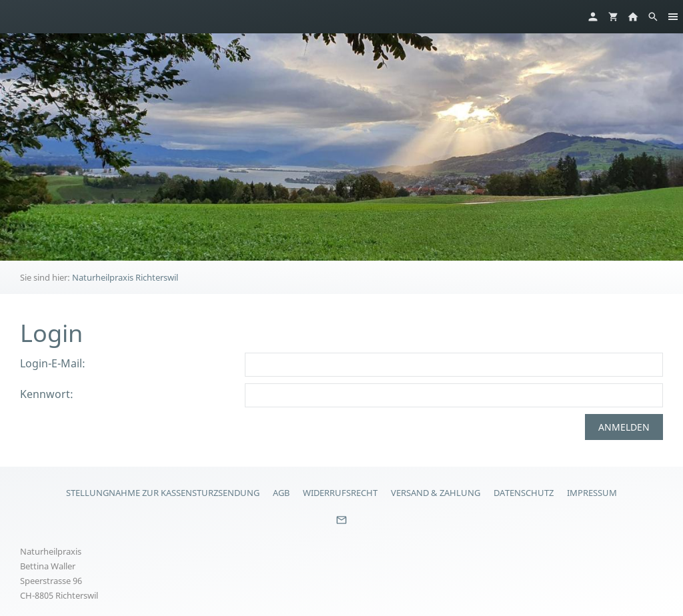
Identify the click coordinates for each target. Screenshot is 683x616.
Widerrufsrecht (340, 493)
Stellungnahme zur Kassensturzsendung (163, 493)
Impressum (592, 493)
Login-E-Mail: (53, 363)
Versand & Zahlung (436, 493)
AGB (281, 493)
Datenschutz (524, 493)
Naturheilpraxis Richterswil (125, 277)
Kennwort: (47, 394)
